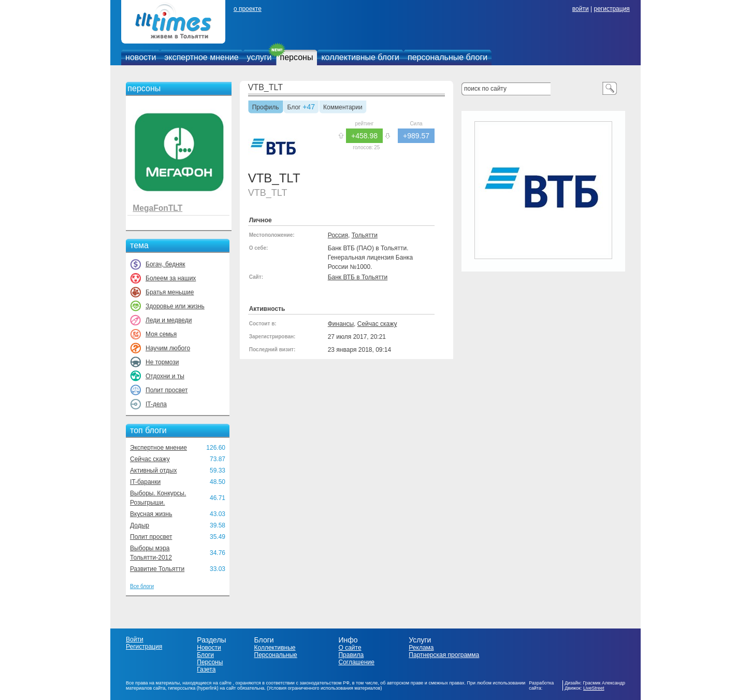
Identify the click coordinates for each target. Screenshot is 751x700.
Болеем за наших (171, 278)
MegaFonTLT (157, 208)
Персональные (276, 655)
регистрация (611, 9)
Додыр (140, 525)
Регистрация (144, 647)
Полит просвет (167, 390)
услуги (259, 57)
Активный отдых (153, 470)
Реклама (421, 648)
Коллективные (275, 648)
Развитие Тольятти (157, 569)
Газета (206, 669)
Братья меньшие (170, 292)
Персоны (210, 662)
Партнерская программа (444, 655)
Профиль (266, 108)
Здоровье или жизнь (175, 306)
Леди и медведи (169, 320)
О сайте (350, 648)
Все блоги (142, 586)
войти (581, 9)
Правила (351, 655)
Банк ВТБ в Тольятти (358, 277)
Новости (209, 648)
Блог (294, 108)
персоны (297, 57)
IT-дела (156, 404)
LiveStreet (594, 688)
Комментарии (343, 108)
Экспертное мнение (158, 448)
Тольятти (365, 235)
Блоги (205, 655)
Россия (338, 235)
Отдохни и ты (165, 376)
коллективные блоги (360, 57)
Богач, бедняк (165, 264)
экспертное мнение (201, 57)
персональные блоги (447, 57)
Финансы (341, 324)
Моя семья (161, 334)
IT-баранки (145, 482)
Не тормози (162, 362)
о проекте (248, 9)
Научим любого (168, 348)
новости (141, 57)
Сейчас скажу (150, 459)
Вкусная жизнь (151, 514)
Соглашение (356, 662)
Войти (135, 639)
